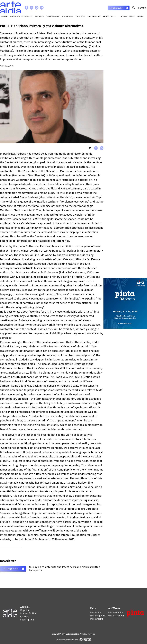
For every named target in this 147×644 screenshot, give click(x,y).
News (4, 17)
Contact (24, 616)
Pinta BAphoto (98, 616)
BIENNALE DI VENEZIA (21, 17)
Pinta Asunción (116, 616)
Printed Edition (28, 613)
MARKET (40, 17)
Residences (94, 17)
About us (25, 607)
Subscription (27, 620)
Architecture (127, 17)
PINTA (140, 17)
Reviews (80, 17)
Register (25, 610)
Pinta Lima (96, 612)
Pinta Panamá (116, 612)
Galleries (68, 17)
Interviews (53, 17)
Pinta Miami (97, 619)
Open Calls (109, 17)
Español (143, 8)
